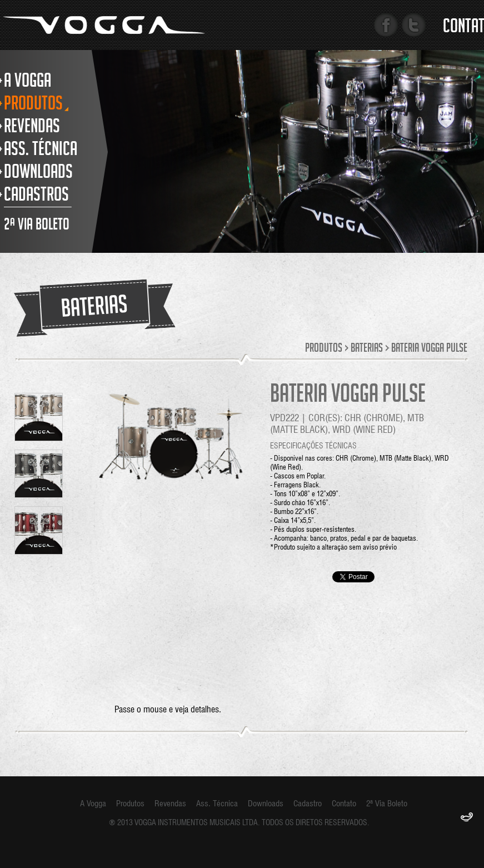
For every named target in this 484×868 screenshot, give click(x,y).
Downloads (266, 804)
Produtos (324, 349)
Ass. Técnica (217, 804)
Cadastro (308, 804)
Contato (344, 804)
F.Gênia (467, 818)
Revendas (170, 804)
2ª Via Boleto (387, 804)
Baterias (367, 349)
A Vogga (93, 804)
